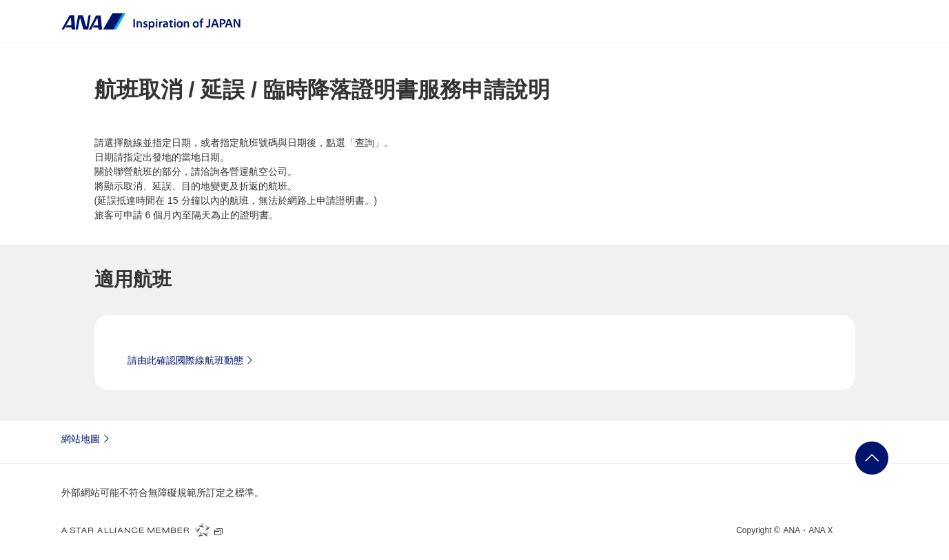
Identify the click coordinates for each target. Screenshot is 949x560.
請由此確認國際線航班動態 (192, 360)
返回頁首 (872, 458)
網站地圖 (88, 438)
